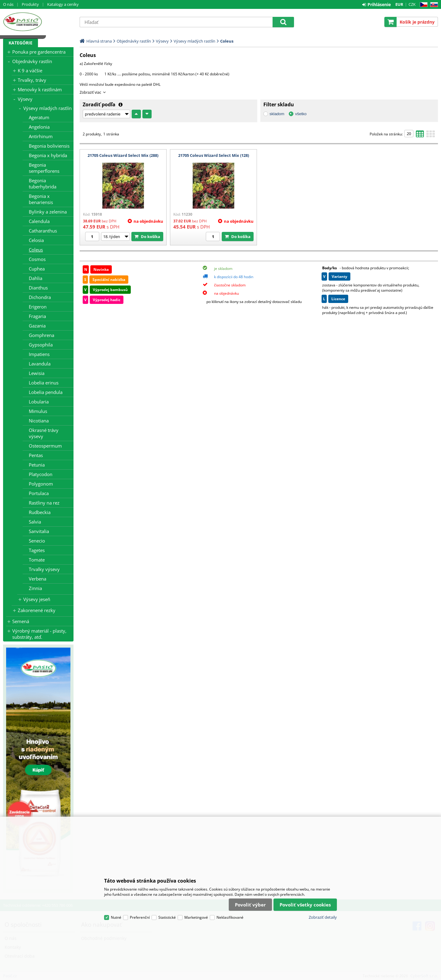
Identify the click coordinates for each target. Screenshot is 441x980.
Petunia (37, 465)
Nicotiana (39, 421)
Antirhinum (41, 136)
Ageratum (39, 117)
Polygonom (41, 484)
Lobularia (39, 402)
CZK (412, 4)
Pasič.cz (38, 22)
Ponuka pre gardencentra (39, 52)
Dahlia (36, 278)
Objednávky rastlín (32, 61)
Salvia (35, 522)
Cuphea (37, 269)
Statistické (167, 917)
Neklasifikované (230, 917)
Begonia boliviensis (49, 146)
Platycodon (41, 474)
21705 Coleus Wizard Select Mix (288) (123, 155)
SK (433, 5)
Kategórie (21, 43)
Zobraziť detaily (323, 917)
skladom (277, 114)
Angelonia (39, 127)
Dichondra (40, 297)
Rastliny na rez (44, 503)
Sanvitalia (39, 531)
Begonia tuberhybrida (43, 184)
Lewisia (37, 373)
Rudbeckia (40, 512)
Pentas (36, 455)
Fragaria (37, 316)
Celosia (36, 240)
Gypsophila (41, 345)
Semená (21, 621)
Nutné (116, 917)
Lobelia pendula (46, 392)
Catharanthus (43, 231)
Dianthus (38, 288)
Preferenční (140, 917)
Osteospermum (45, 446)
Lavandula (40, 364)
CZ (422, 5)
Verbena (38, 579)
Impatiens (39, 354)
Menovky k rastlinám (40, 89)
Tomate (37, 560)
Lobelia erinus (44, 383)
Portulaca (39, 493)
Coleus (36, 250)
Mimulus (38, 411)
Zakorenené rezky (37, 610)
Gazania (37, 326)
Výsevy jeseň (37, 599)
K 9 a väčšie (30, 70)
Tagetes (37, 550)
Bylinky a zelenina (48, 212)
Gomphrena (41, 335)
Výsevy (25, 99)
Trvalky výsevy (44, 569)
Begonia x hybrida (48, 155)
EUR (399, 4)
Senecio (37, 541)
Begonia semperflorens (44, 168)
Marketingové (196, 917)
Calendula (39, 221)
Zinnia (35, 588)
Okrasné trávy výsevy (44, 433)
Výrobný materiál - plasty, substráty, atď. (39, 634)
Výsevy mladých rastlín (47, 108)
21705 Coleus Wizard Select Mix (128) (214, 155)
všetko (301, 114)
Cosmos (37, 259)
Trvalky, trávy (32, 80)
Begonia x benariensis (41, 199)
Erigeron (38, 307)
